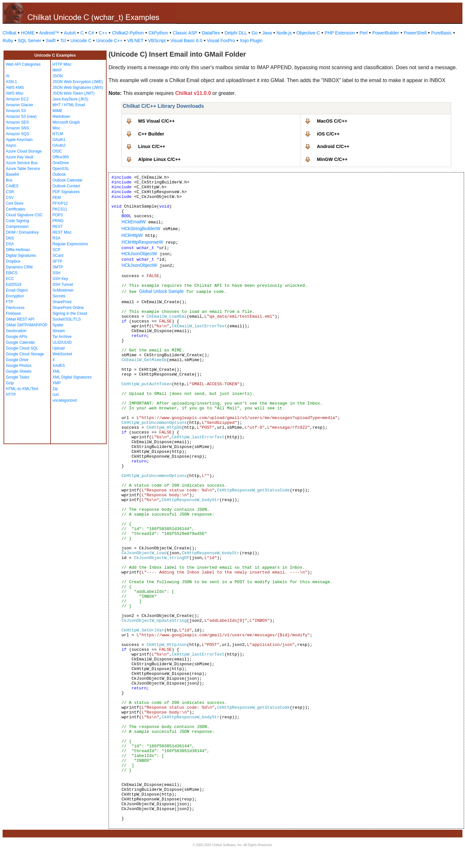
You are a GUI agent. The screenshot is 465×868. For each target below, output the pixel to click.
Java (267, 33)
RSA (57, 238)
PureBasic (441, 33)
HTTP (11, 395)
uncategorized (65, 400)
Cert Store (15, 203)
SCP (57, 250)
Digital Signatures (21, 256)
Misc (57, 128)
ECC (10, 279)
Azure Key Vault (19, 157)
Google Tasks (18, 377)
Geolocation (16, 331)
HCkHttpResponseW (142, 242)
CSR (10, 192)
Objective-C (308, 33)
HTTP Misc (62, 64)
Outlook (59, 174)
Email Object (17, 290)
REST (58, 227)
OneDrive (61, 163)
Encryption (15, 296)
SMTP (58, 267)
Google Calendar (20, 342)
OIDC (57, 151)
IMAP (57, 70)
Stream (59, 331)
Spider (58, 325)
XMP (57, 383)
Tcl (63, 41)
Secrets (59, 296)
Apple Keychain (19, 140)
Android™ (49, 33)
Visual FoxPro (221, 41)
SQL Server (29, 41)
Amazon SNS (17, 128)
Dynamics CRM (19, 267)
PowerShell (415, 33)
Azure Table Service (23, 169)
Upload (59, 348)
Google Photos (19, 366)
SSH (57, 273)
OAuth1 (59, 140)
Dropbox (13, 261)
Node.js (284, 33)
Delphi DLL (236, 33)
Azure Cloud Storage (24, 151)
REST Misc (62, 232)
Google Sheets (19, 371)
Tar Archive (62, 337)
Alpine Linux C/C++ (159, 159)
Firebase (13, 313)
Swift (51, 41)
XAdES (59, 366)
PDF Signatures (66, 192)
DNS (10, 238)
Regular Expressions (70, 244)
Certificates (15, 209)
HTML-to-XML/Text (22, 389)
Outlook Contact (66, 186)
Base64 (12, 174)
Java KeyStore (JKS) (70, 99)
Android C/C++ (333, 146)
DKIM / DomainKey (22, 232)
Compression (17, 227)
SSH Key (60, 279)
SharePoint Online (68, 308)
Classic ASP (185, 33)
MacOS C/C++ (332, 121)
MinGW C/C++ (332, 159)
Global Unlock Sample (161, 291)
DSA (10, 244)
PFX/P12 (60, 203)
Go (255, 33)
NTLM (58, 134)
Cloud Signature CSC (24, 215)
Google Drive (17, 360)
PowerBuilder (386, 33)
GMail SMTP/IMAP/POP (27, 325)
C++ (103, 33)
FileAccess (15, 308)
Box (9, 180)
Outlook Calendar (67, 180)
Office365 (61, 157)
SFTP (57, 261)
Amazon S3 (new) (21, 117)
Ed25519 (14, 285)
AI (8, 76)
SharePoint (62, 302)
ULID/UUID (62, 342)
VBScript (157, 41)
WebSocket (62, 354)
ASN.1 (11, 82)
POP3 (58, 215)
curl (56, 395)
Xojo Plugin (251, 41)
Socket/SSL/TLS (67, 319)
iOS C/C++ (328, 134)
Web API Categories (23, 64)
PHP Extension (340, 33)
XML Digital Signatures (72, 377)
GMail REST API (20, 319)
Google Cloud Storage (25, 354)
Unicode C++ (109, 41)
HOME (28, 33)
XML (57, 371)
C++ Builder (151, 134)
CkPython (158, 33)
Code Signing (17, 221)
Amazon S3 (16, 111)
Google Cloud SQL (22, 348)
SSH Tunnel (63, 285)
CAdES (12, 186)
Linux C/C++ (152, 146)
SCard (58, 256)
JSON (58, 76)
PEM (57, 198)
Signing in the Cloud (70, 313)
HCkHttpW (132, 235)
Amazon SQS (18, 134)
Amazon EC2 (17, 99)
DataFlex (211, 33)
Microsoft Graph (66, 122)
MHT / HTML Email (69, 105)
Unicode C (81, 41)
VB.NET (135, 41)
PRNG (58, 221)
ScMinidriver (63, 290)
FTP (9, 302)
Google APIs (17, 337)
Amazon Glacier (19, 105)
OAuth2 (59, 145)
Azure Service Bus (22, 163)
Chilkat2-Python (128, 33)
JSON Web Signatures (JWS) (78, 88)
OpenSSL (61, 169)
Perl (364, 33)
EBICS (12, 273)
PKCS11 (60, 209)
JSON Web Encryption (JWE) (78, 82)
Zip (55, 389)
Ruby (8, 41)
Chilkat (9, 33)
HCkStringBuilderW (141, 229)
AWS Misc (15, 93)
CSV (10, 198)
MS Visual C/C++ (156, 121)
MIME (57, 111)
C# (91, 33)
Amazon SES (17, 122)
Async (11, 145)
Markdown (61, 117)
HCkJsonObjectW (139, 254)
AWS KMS (15, 88)
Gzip (10, 383)
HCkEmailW (133, 222)
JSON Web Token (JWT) (74, 93)
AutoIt (70, 33)
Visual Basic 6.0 (186, 41)
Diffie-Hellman (18, 250)
